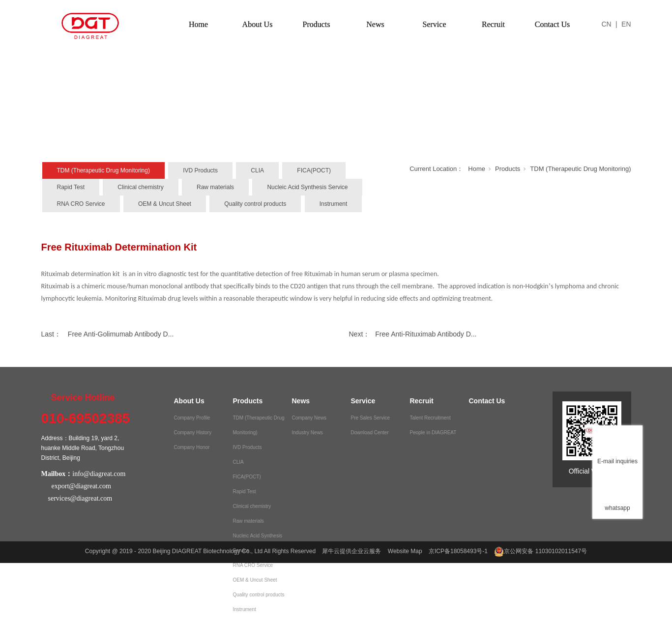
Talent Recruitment (430, 418)
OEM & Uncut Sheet (165, 204)
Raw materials (215, 187)
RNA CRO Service (81, 204)
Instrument (334, 204)
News (375, 24)
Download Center (370, 433)
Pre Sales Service (370, 418)
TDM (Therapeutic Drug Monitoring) (103, 170)
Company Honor (192, 447)
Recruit (493, 24)
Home (198, 24)
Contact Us (553, 24)
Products (317, 24)
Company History (193, 433)
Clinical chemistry (140, 187)
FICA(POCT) (314, 170)
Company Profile (192, 418)
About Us (258, 24)
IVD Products (200, 170)
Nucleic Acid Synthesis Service (307, 187)
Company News (309, 418)
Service (435, 24)
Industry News (307, 433)
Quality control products (255, 204)
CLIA (257, 170)
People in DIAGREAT (433, 433)
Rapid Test (71, 187)
